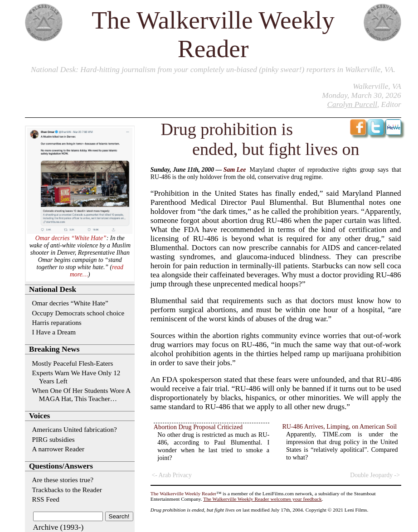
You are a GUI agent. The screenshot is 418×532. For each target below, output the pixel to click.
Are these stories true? (63, 480)
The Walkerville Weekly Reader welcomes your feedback (262, 499)
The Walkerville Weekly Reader (183, 493)
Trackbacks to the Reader (67, 490)
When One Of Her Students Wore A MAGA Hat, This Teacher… (81, 394)
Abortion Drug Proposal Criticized (198, 427)
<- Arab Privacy (172, 475)
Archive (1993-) (58, 527)
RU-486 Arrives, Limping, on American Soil (339, 426)
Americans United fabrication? (75, 429)
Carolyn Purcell (352, 104)
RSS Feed (46, 499)
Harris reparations (57, 322)
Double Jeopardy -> (375, 475)
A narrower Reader (58, 449)
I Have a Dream (54, 332)
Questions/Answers (61, 466)
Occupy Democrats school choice (78, 313)
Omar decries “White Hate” (71, 238)
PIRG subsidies (53, 439)
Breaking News (54, 349)
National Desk (53, 70)
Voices (39, 416)
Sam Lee (235, 170)
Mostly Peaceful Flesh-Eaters (73, 363)
